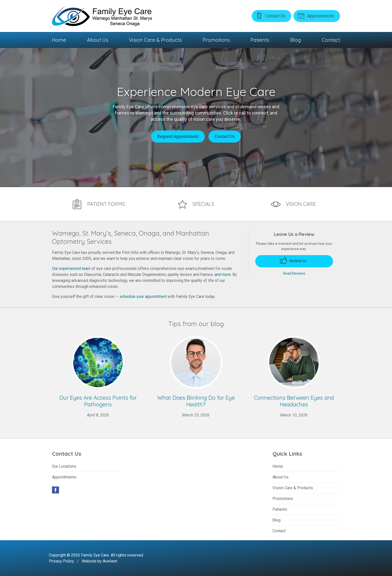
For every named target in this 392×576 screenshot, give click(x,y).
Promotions (216, 40)
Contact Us (270, 16)
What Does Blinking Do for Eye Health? (196, 401)
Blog (296, 40)
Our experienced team (71, 268)
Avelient (110, 561)
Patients (260, 40)
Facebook (55, 490)
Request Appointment (178, 136)
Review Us (293, 260)
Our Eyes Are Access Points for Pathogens (98, 401)
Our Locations (64, 466)
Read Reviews (294, 273)
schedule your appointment (143, 296)
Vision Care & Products (155, 40)
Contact (331, 40)
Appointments (316, 16)
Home (59, 40)
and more (223, 274)
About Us (98, 40)
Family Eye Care (95, 555)
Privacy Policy (61, 561)
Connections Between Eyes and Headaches (294, 401)
